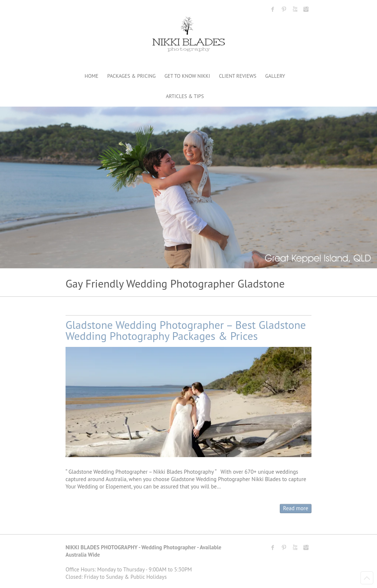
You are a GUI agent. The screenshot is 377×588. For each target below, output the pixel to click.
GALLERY (275, 76)
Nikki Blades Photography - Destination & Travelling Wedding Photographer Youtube (295, 9)
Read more (296, 508)
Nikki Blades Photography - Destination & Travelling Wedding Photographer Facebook (273, 9)
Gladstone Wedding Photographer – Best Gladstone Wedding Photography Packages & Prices (186, 330)
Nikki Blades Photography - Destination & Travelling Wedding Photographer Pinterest (284, 9)
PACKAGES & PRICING (131, 76)
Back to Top (367, 578)
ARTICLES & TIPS (185, 96)
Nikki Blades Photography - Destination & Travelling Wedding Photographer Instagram (306, 9)
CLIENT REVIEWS (238, 76)
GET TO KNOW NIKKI (187, 76)
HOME (92, 76)
